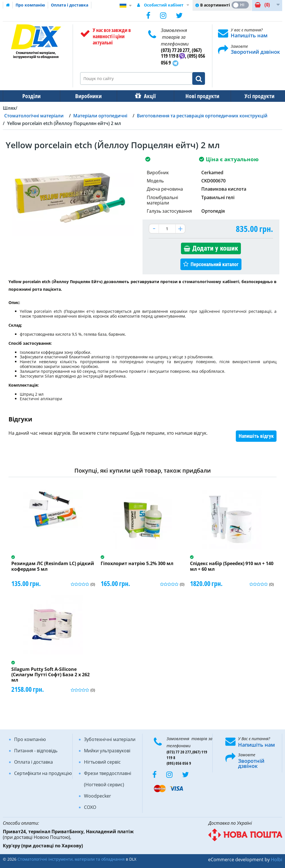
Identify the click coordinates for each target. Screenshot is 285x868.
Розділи (31, 96)
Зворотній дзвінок (251, 763)
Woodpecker (98, 796)
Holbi (277, 860)
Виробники (87, 96)
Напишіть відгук (256, 436)
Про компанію (30, 5)
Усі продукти (254, 96)
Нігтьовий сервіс (102, 762)
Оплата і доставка (70, 5)
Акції (147, 96)
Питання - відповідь (36, 751)
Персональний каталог (215, 264)
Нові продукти (198, 96)
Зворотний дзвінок (255, 52)
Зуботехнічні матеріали (110, 739)
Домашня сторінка (8, 5)
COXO (90, 807)
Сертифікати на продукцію (43, 773)
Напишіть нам (249, 35)
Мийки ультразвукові (107, 751)
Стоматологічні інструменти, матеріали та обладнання (71, 859)
